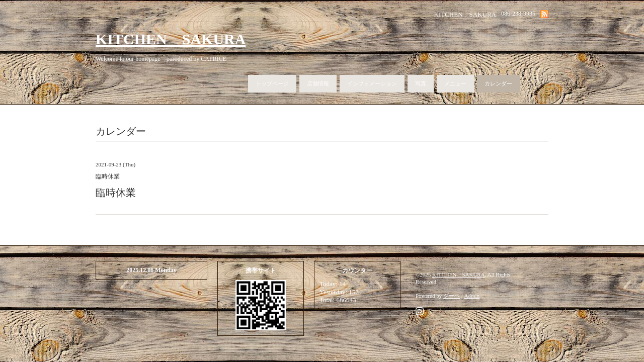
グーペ (452, 296)
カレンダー (498, 83)
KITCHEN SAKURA (171, 39)
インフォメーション (372, 83)
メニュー (455, 83)
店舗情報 (318, 83)
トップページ (272, 83)
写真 (421, 83)
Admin (472, 296)
